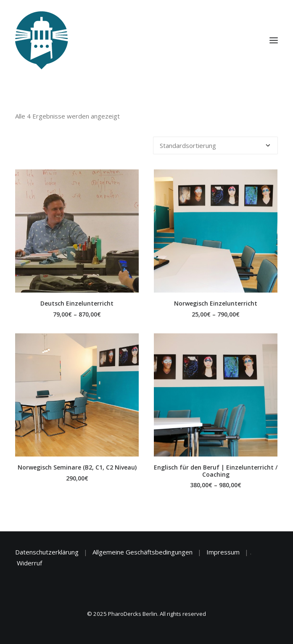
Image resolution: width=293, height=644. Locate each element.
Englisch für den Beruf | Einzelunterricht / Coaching (216, 471)
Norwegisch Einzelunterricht (216, 303)
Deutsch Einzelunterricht (77, 303)
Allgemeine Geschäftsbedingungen (143, 552)
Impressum (223, 552)
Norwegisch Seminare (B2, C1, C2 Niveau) (77, 467)
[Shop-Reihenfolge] (215, 145)
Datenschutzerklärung (47, 552)
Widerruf (29, 563)
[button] (77, 231)
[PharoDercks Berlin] (42, 40)
